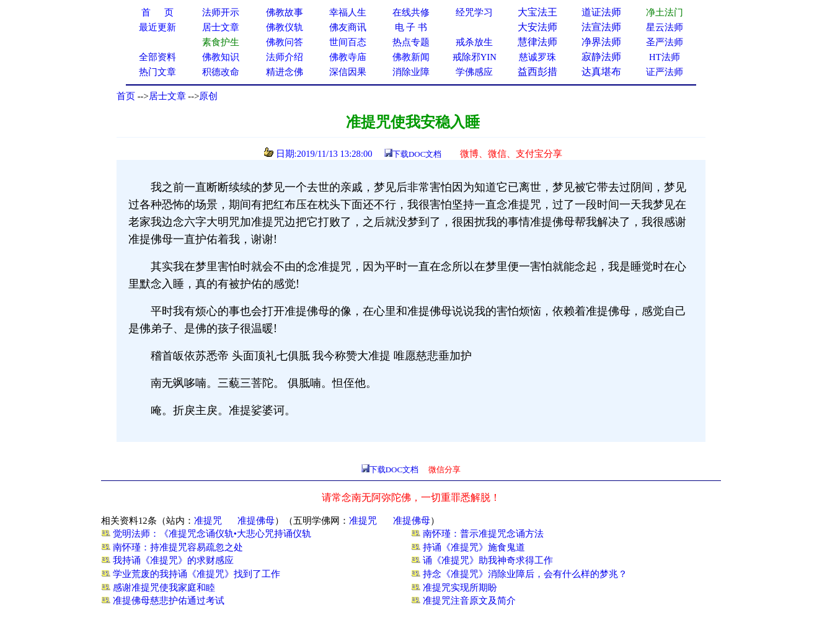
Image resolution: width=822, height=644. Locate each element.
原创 (208, 96)
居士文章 (167, 96)
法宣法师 (601, 27)
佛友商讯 (348, 27)
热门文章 (157, 72)
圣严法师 (665, 42)
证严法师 (665, 72)
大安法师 (537, 27)
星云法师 (665, 27)
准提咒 (208, 521)
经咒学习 (474, 12)
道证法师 (601, 12)
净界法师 (601, 42)
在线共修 (411, 12)
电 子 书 (411, 27)
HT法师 (665, 57)
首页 (126, 96)
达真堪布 (601, 72)
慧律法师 (537, 42)
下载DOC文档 (417, 154)
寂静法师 (601, 57)
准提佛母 (256, 521)
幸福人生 (348, 12)
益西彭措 (537, 72)
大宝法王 (537, 12)
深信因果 (348, 72)
